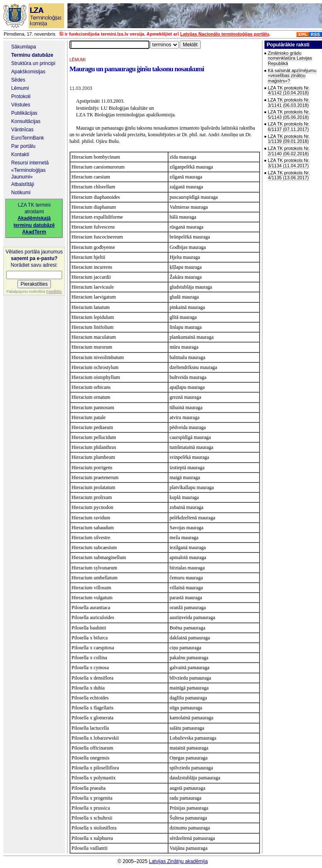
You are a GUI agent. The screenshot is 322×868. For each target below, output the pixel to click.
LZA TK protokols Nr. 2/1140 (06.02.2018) (289, 151)
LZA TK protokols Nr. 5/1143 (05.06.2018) (289, 115)
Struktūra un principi (33, 63)
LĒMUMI (78, 60)
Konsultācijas (26, 121)
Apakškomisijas (28, 72)
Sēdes (18, 80)
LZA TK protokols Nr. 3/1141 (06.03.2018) (289, 102)
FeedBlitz (54, 292)
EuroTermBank (28, 138)
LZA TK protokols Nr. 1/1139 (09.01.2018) (289, 139)
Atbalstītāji (23, 184)
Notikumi (21, 193)
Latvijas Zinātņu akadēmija (178, 861)
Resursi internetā (30, 163)
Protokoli (21, 96)
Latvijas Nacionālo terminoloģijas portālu (225, 34)
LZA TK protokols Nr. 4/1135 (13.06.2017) (289, 175)
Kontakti (20, 154)
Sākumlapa (24, 47)
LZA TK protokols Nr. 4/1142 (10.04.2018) (289, 90)
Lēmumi (20, 88)
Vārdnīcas (22, 130)
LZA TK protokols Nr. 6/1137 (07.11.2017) (289, 127)
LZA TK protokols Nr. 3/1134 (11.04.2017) (289, 163)
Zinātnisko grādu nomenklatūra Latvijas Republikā (290, 58)
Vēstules (21, 105)
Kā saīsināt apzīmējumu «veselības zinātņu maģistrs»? (292, 76)
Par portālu (23, 146)
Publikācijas (24, 113)
